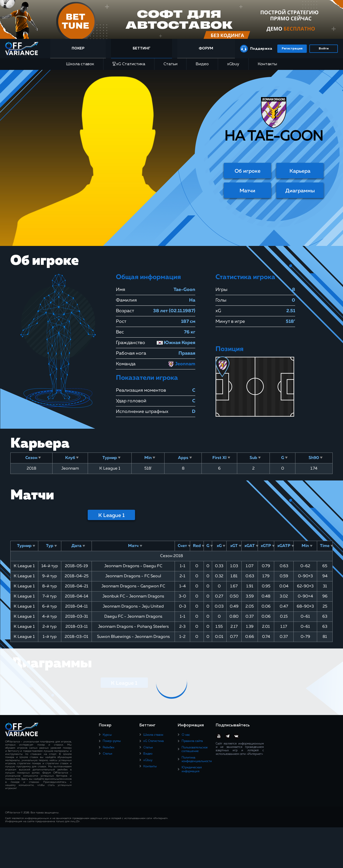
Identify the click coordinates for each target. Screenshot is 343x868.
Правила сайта (192, 741)
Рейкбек (109, 748)
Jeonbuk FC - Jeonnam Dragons (133, 596)
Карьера (300, 171)
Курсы (107, 735)
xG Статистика (129, 64)
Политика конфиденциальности (197, 760)
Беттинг (143, 48)
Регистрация (292, 49)
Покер (80, 48)
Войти (324, 49)
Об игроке (248, 171)
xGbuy (233, 64)
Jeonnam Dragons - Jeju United (133, 607)
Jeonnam (182, 364)
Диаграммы (300, 191)
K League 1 (111, 515)
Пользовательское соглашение (195, 749)
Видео (202, 64)
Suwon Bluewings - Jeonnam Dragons (133, 637)
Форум (206, 48)
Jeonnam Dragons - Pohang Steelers (133, 627)
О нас (186, 735)
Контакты (267, 64)
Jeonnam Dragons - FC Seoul (133, 576)
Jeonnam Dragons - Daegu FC (133, 566)
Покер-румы (112, 741)
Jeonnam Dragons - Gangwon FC (133, 586)
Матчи (247, 191)
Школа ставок (80, 64)
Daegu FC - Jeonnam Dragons (133, 617)
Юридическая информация (192, 769)
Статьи (170, 64)
